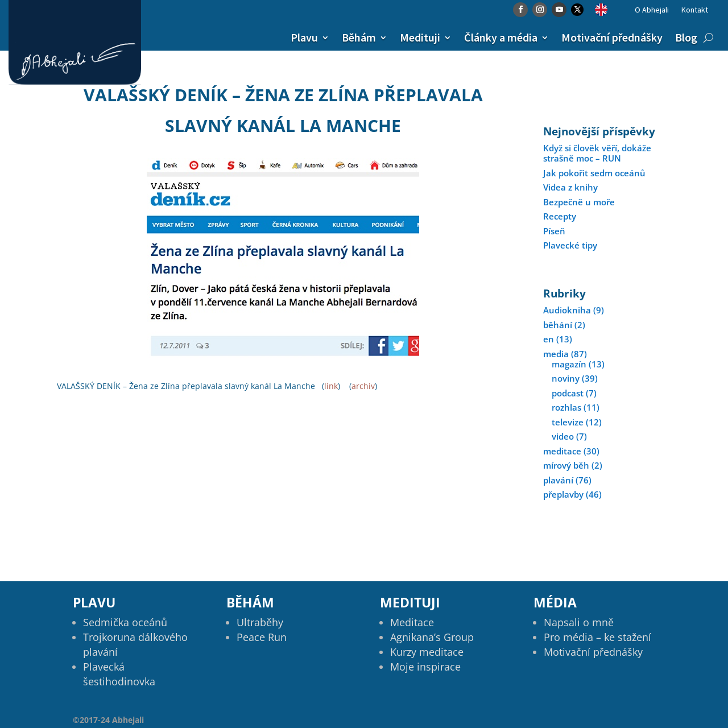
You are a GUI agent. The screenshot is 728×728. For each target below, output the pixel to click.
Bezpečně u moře (579, 202)
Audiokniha (567, 310)
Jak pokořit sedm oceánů (594, 173)
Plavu (304, 37)
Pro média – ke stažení (597, 637)
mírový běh (566, 465)
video (563, 436)
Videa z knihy (570, 187)
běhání (558, 325)
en (549, 339)
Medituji (420, 37)
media (556, 354)
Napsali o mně (579, 622)
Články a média (501, 37)
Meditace (412, 622)
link (331, 386)
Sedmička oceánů (125, 622)
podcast (568, 393)
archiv (363, 386)
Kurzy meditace (427, 652)
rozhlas (566, 407)
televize (568, 422)
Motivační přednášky (612, 37)
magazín (569, 364)
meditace (562, 451)
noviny (566, 378)
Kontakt (695, 10)
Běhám (359, 37)
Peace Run (262, 637)
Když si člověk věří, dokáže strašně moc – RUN (597, 153)
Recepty (560, 216)
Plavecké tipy (570, 245)
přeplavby (563, 494)
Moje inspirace (425, 667)
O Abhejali (652, 10)
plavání (558, 480)
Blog (686, 37)
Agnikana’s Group (432, 637)
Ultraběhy (260, 622)
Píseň (554, 231)
